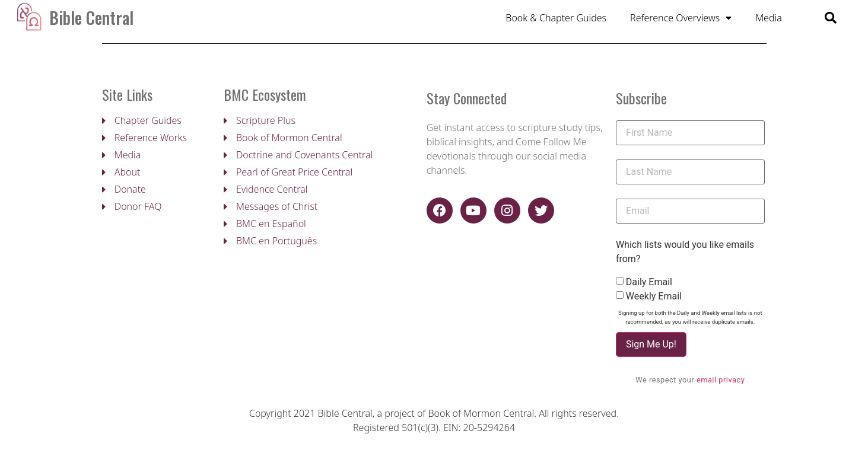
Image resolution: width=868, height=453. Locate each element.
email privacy (721, 384)
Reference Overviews (681, 20)
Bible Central (91, 19)
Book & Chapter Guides (556, 20)
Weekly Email (654, 301)
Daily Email (649, 286)
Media (769, 20)
